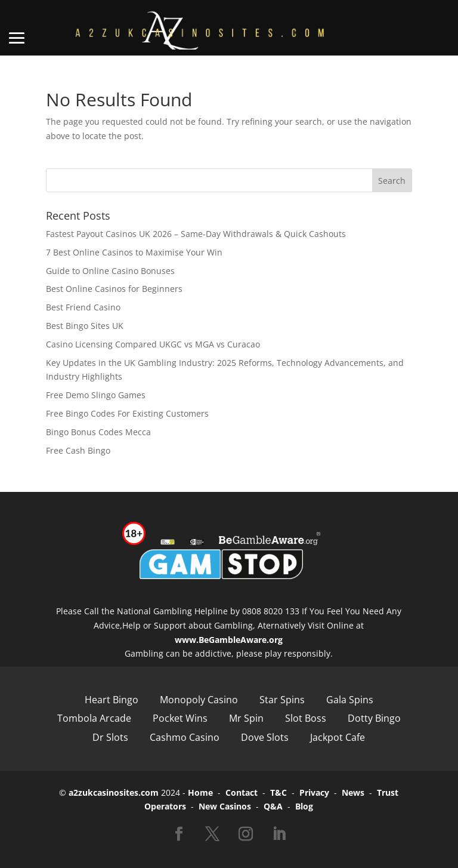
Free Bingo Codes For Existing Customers (127, 413)
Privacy (314, 792)
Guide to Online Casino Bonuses (110, 271)
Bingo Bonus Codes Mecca (98, 432)
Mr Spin (246, 718)
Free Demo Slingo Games (96, 395)
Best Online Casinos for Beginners (114, 289)
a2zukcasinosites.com (114, 792)
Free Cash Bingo (78, 450)
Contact (242, 792)
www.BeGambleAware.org (229, 640)
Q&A (273, 806)
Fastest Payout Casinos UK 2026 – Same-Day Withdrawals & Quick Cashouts (196, 234)
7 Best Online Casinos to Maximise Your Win (134, 252)
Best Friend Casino (83, 307)
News (353, 792)
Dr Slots (110, 737)
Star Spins (282, 700)
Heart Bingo (112, 700)
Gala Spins (350, 700)
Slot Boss (306, 718)
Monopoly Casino (199, 700)
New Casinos (225, 806)
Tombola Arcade (94, 718)
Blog (304, 806)
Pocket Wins (180, 718)
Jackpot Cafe (338, 737)
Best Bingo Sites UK (85, 326)
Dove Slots (265, 737)
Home (200, 792)
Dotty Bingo (374, 718)
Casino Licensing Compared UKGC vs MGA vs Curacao (153, 344)
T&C (278, 792)
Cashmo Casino (185, 737)
